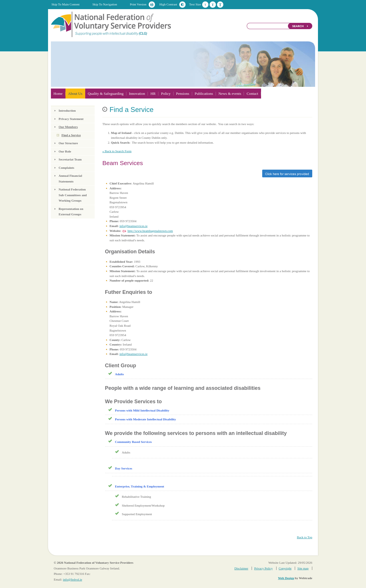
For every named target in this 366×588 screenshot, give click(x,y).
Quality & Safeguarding (106, 94)
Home (58, 94)
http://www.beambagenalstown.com (150, 231)
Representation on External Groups (71, 212)
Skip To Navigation (105, 4)
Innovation (137, 94)
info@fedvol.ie (72, 579)
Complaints (66, 168)
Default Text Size (205, 5)
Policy (166, 94)
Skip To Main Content (65, 4)
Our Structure (68, 143)
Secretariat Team (70, 159)
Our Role (65, 151)
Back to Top (305, 537)
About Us (75, 94)
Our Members (68, 127)
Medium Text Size (213, 5)
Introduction (67, 111)
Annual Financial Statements (70, 178)
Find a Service (71, 135)
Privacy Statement (71, 119)
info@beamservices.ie (134, 226)
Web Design (286, 578)
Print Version (138, 4)
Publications (204, 94)
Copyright (285, 568)
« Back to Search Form (117, 151)
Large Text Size (220, 5)
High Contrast (168, 4)
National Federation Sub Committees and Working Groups (73, 195)
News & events (230, 94)
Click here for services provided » (207, 173)
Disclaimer (241, 568)
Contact (252, 94)
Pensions (183, 94)
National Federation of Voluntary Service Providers (112, 24)
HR (153, 94)
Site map (303, 568)
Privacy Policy (263, 568)
